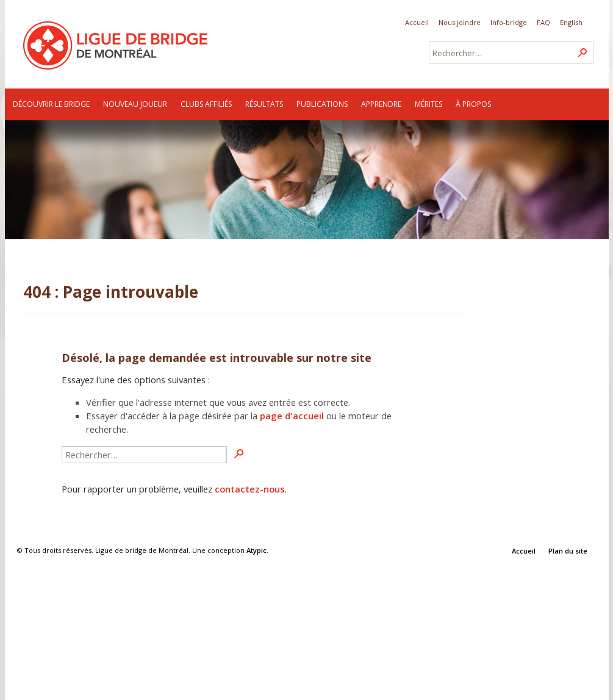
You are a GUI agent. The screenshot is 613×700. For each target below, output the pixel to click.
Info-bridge (509, 22)
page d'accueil (292, 416)
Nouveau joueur (135, 104)
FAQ (543, 22)
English (571, 22)
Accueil (417, 22)
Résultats (264, 104)
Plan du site (568, 551)
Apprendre (381, 104)
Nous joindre (460, 22)
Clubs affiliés (206, 104)
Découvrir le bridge (51, 104)
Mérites (428, 104)
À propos (473, 104)
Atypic (256, 550)
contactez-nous (250, 489)
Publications (322, 104)
